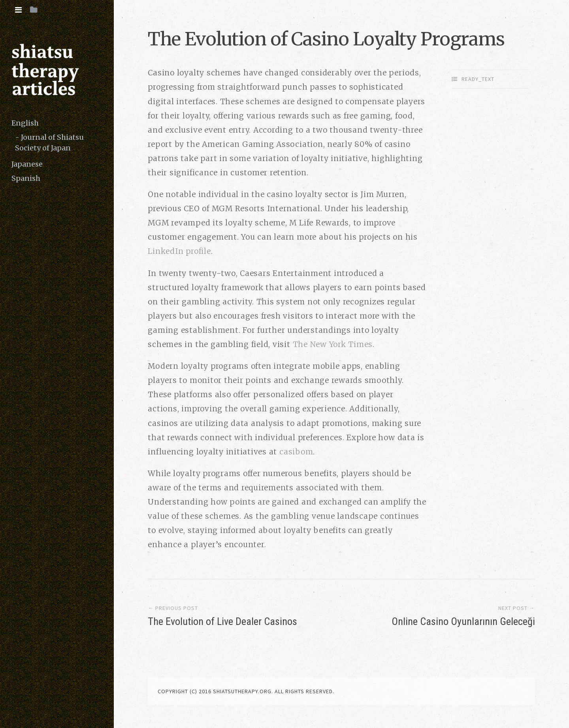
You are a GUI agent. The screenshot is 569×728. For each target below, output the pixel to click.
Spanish (26, 178)
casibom (296, 452)
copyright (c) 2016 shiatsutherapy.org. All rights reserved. (246, 691)
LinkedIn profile (179, 251)
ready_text (478, 79)
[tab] (18, 10)
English (25, 123)
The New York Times (333, 344)
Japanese (27, 164)
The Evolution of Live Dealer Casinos (222, 621)
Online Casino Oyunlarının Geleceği (463, 621)
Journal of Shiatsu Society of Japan (49, 143)
